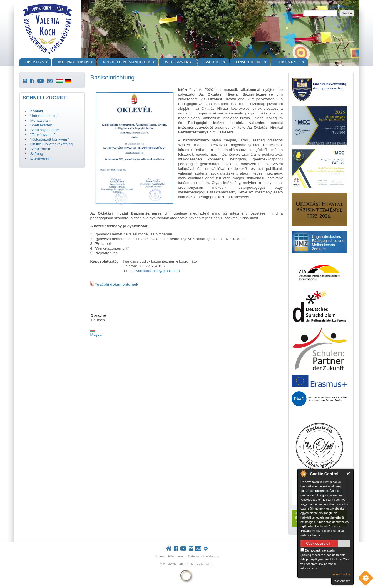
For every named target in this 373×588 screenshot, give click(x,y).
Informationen (73, 62)
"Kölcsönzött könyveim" (50, 139)
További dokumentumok (116, 284)
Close (348, 474)
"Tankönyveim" (43, 135)
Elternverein (40, 158)
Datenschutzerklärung (203, 556)
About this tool (342, 574)
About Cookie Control (303, 474)
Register (347, 7)
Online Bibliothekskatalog (52, 144)
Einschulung (249, 62)
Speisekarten (41, 125)
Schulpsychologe (45, 130)
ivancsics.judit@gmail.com (158, 271)
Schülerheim (41, 149)
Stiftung (37, 154)
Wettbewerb (178, 62)
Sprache (98, 315)
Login (333, 7)
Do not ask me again (318, 550)
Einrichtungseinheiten (127, 62)
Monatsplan (40, 120)
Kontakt (37, 111)
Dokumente (289, 62)
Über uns (34, 62)
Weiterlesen (342, 581)
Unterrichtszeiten (44, 116)
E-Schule (213, 62)
